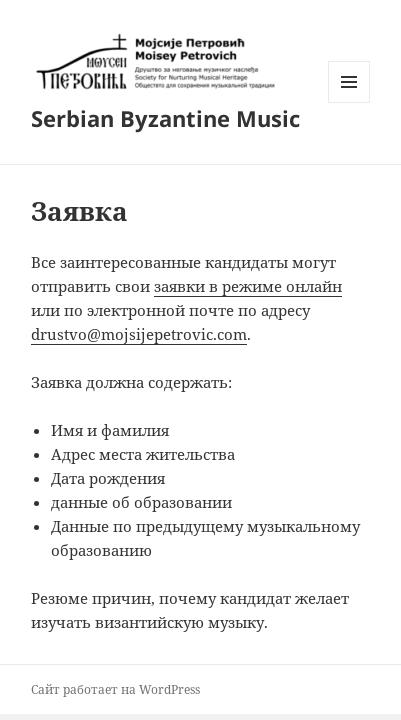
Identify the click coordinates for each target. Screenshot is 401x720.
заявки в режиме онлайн (248, 286)
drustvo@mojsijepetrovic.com (139, 334)
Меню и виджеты (349, 102)
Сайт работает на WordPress (115, 689)
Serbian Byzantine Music (165, 118)
